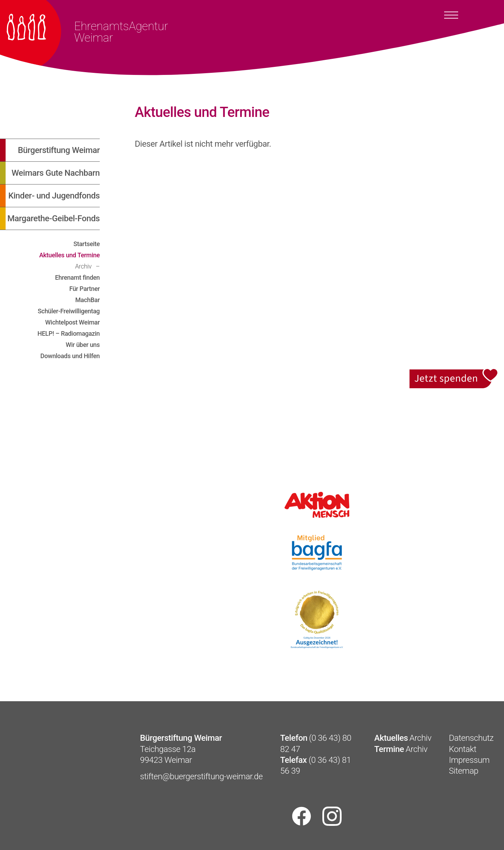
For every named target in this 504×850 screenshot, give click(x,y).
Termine (389, 749)
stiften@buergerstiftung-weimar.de (201, 776)
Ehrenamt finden (77, 277)
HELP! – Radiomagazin (69, 333)
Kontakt (463, 749)
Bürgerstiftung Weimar (59, 150)
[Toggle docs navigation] (451, 15)
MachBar (87, 300)
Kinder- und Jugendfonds (54, 196)
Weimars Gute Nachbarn (56, 173)
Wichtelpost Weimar (72, 322)
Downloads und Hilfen (70, 356)
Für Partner (85, 289)
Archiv (84, 266)
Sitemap (464, 771)
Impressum (469, 760)
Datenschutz (471, 738)
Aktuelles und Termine (69, 255)
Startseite (87, 244)
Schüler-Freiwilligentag (69, 311)
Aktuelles (391, 738)
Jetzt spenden (454, 372)
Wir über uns (83, 345)
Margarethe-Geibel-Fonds (54, 218)
